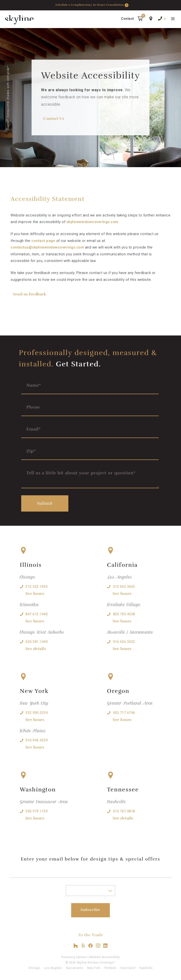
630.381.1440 (37, 642)
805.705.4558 (124, 614)
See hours (35, 594)
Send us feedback (29, 294)
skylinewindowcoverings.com (92, 222)
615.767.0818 (124, 811)
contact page (43, 241)
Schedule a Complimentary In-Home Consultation (92, 5)
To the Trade (91, 935)
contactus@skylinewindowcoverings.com (47, 247)
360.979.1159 (37, 811)
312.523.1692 (37, 587)
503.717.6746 (124, 713)
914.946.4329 (37, 740)
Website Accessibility (105, 957)
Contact (128, 19)
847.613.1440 (37, 614)
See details (36, 649)
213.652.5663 (124, 587)
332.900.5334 (37, 713)
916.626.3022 (124, 642)
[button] (140, 19)
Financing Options (74, 957)
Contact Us (54, 119)
